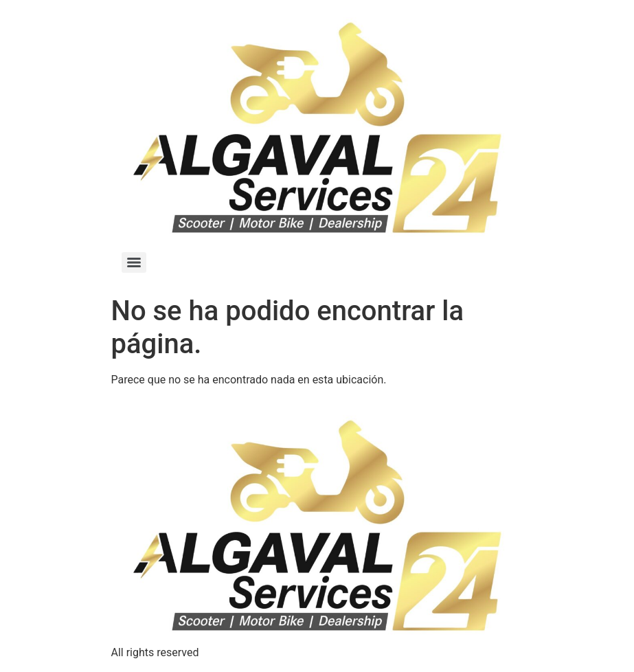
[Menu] (134, 262)
